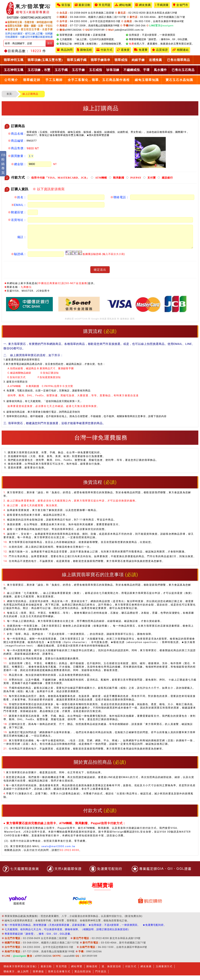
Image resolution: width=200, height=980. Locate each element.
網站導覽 (77, 971)
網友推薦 (143, 5)
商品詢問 (65, 50)
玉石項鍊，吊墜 (39, 70)
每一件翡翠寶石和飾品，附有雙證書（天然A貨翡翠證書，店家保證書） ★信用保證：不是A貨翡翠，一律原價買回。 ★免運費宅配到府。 (85, 930)
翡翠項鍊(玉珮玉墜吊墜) (45, 60)
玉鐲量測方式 (164, 971)
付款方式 (104, 50)
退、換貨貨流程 (111, 971)
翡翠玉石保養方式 (59, 976)
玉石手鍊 (78, 70)
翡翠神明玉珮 (14, 60)
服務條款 (125, 323)
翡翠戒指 (121, 60)
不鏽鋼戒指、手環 (137, 70)
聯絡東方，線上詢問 (16, 976)
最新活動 (83, 5)
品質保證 (160, 50)
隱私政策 (112, 323)
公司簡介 (11, 80)
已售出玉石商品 (183, 70)
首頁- (10, 94)
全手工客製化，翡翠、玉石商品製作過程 (99, 80)
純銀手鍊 (138, 60)
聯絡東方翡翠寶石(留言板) (20, 971)
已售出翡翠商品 (179, 60)
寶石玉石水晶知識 (179, 80)
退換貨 (123, 50)
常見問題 (103, 5)
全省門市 (181, 5)
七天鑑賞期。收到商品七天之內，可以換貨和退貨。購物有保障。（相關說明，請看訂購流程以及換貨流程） (68, 934)
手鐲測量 (162, 5)
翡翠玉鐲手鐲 (77, 60)
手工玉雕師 (54, 80)
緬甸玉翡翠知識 (147, 80)
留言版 (64, 5)
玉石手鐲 (61, 70)
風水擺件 (160, 70)
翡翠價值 (38, 976)
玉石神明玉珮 (14, 70)
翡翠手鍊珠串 (100, 60)
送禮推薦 (155, 60)
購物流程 (85, 50)
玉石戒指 (96, 70)
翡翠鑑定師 (32, 80)
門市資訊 (101, 976)
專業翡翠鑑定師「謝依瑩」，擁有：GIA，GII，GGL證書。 (39, 938)
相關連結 (180, 50)
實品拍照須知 (83, 976)
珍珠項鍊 (113, 70)
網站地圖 (123, 5)
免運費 (141, 50)
